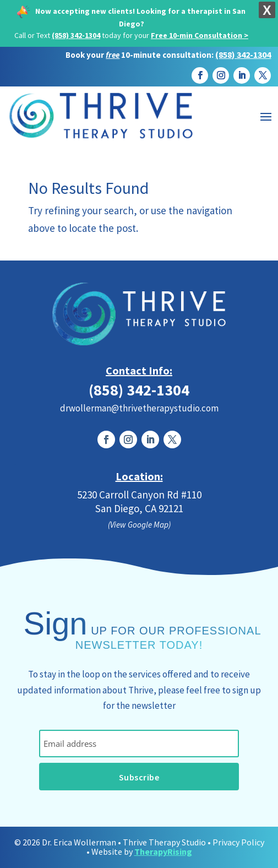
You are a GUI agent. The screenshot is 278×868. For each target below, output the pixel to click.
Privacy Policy (238, 842)
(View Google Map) (139, 525)
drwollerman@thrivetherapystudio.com (139, 408)
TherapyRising (163, 851)
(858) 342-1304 (76, 35)
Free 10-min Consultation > (200, 35)
